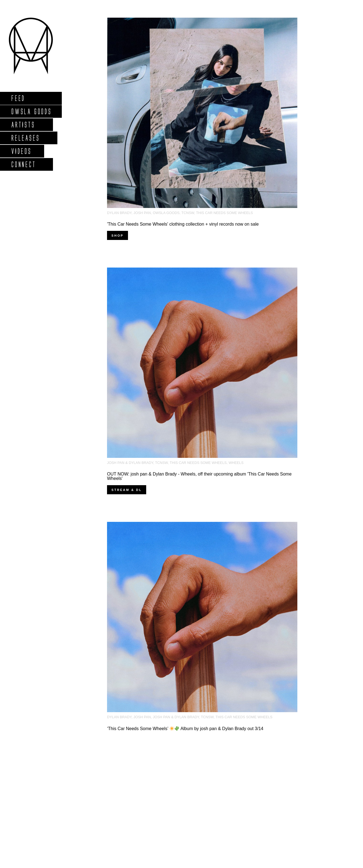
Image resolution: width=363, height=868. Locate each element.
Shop (118, 236)
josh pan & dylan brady (130, 463)
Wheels (236, 463)
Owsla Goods (31, 111)
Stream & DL (127, 490)
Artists (23, 125)
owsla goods (166, 213)
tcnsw (188, 213)
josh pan (142, 213)
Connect (23, 164)
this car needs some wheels (225, 213)
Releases (25, 138)
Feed (18, 98)
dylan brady (119, 213)
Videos (21, 151)
